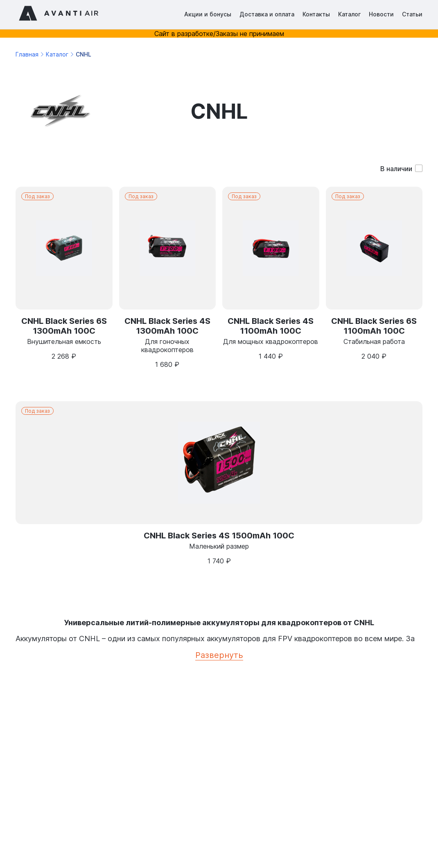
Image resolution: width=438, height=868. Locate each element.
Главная (27, 54)
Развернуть (219, 655)
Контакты (316, 14)
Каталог (349, 14)
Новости (381, 14)
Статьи (412, 14)
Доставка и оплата (267, 14)
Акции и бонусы (208, 14)
